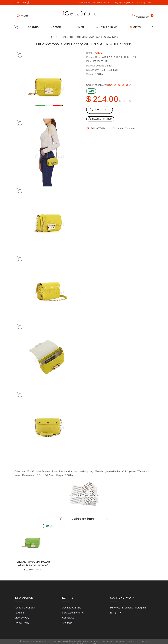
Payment (19, 610)
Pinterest (115, 605)
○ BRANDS (32, 25)
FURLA (98, 50)
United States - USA (119, 82)
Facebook (127, 605)
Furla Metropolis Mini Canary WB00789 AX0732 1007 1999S (90, 34)
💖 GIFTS (135, 25)
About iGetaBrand (72, 605)
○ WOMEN (57, 25)
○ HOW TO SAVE (107, 25)
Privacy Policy (22, 620)
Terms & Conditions (25, 605)
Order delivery (22, 615)
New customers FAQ (73, 610)
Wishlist (25, 16)
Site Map (67, 620)
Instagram (140, 605)
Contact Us (68, 615)
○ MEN (80, 25)
